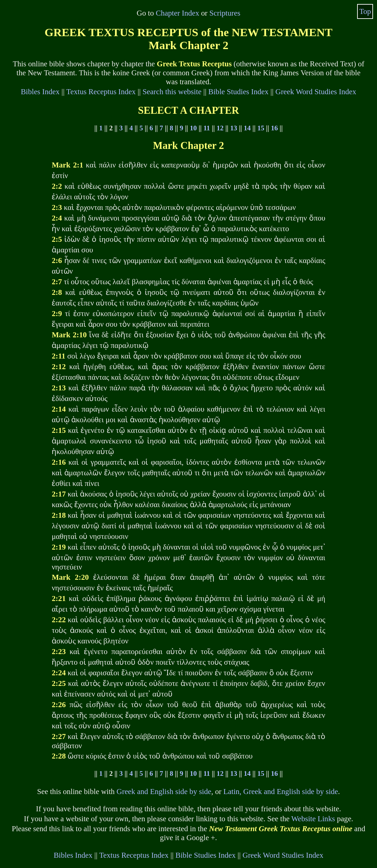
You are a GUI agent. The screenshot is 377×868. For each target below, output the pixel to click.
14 (247, 128)
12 (220, 128)
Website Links (313, 819)
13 (234, 128)
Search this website (172, 92)
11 (207, 128)
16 (274, 128)
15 (261, 128)
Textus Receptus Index (101, 92)
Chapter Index (177, 13)
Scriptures (225, 13)
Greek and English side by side (164, 791)
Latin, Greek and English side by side (281, 791)
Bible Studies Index (239, 92)
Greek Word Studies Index (316, 92)
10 (193, 128)
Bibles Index (40, 92)
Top (365, 11)
